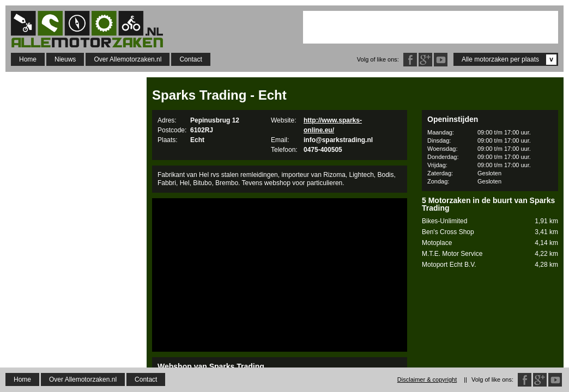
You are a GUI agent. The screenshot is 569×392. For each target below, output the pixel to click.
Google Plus (425, 60)
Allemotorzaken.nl (93, 29)
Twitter (441, 60)
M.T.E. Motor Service (490, 254)
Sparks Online (184, 383)
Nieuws (65, 59)
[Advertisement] (431, 27)
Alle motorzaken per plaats (509, 60)
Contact (190, 59)
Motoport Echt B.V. (490, 265)
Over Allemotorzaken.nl (128, 59)
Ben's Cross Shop (490, 232)
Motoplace (490, 243)
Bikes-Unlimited (490, 221)
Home (28, 59)
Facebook (410, 60)
